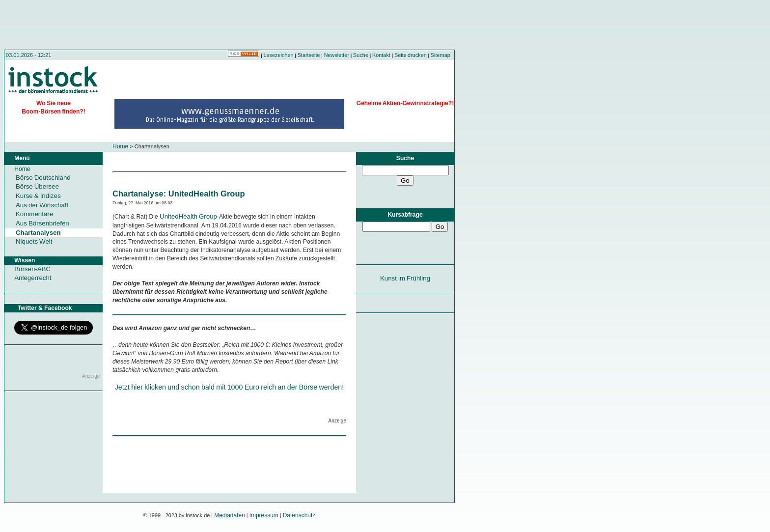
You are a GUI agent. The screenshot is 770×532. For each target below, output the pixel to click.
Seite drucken (411, 55)
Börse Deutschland (43, 178)
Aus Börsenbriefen (42, 223)
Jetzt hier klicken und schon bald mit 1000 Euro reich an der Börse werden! (230, 387)
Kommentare (34, 214)
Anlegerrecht (33, 278)
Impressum (264, 515)
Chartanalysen (38, 233)
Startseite (309, 55)
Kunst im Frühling (405, 278)
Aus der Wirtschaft (42, 205)
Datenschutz (299, 515)
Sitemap (440, 55)
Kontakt (381, 55)
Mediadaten (230, 515)
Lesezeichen (279, 55)
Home (120, 146)
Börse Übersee (37, 186)
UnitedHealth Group (188, 216)
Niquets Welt (34, 241)
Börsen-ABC (32, 269)
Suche (361, 55)
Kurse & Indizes (38, 196)
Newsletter (337, 55)
